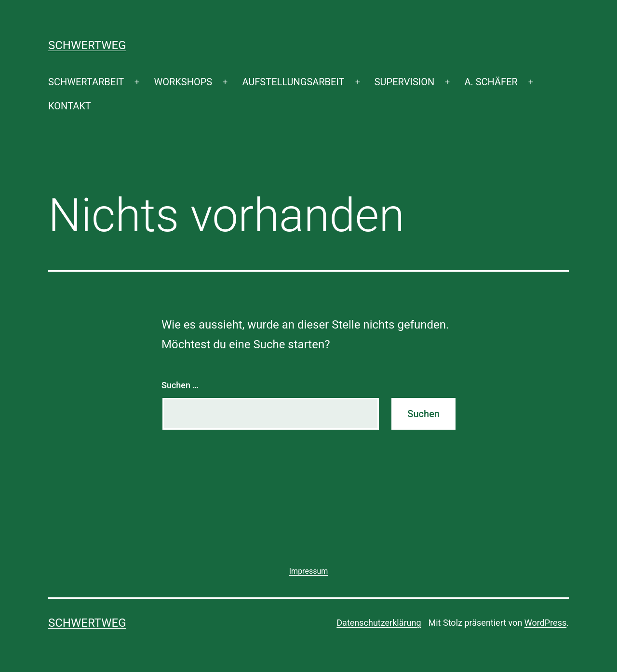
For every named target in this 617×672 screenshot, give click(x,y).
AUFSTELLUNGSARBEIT (293, 82)
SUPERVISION (404, 82)
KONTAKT (70, 106)
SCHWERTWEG (87, 45)
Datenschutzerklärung (379, 623)
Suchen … (180, 385)
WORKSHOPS (183, 82)
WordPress (545, 623)
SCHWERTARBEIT (86, 82)
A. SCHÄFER (491, 82)
